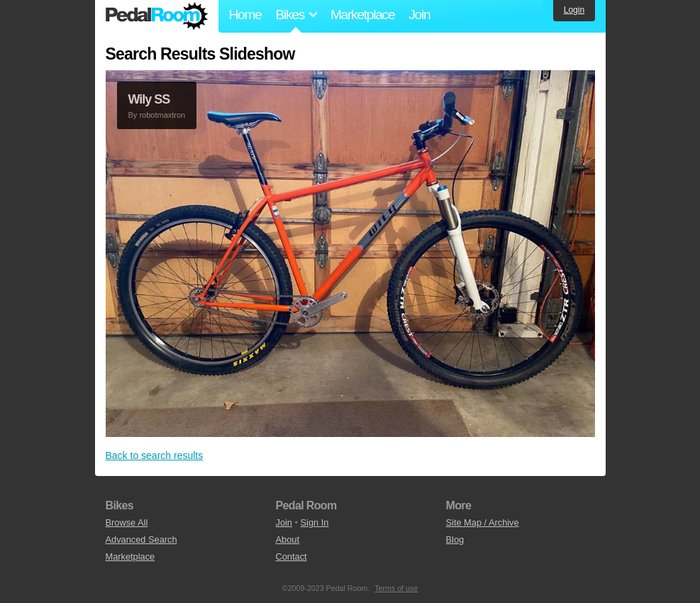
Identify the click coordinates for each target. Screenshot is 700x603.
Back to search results (155, 455)
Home (245, 15)
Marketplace (362, 15)
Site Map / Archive (483, 522)
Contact (291, 557)
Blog (455, 540)
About (288, 540)
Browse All (127, 522)
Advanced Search (141, 540)
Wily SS (149, 99)
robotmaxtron (162, 115)
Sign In (315, 522)
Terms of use (396, 588)
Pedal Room (157, 16)
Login (574, 10)
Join (419, 15)
